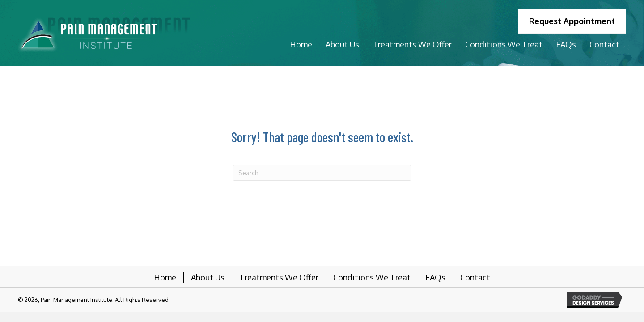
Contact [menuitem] (475, 277)
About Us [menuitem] (208, 277)
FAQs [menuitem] (435, 277)
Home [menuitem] (165, 277)
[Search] (322, 173)
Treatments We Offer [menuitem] (279, 277)
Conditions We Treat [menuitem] (372, 277)
